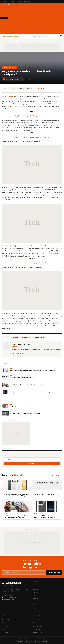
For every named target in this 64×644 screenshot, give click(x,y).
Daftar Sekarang (54, 572)
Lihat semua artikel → (19, 353)
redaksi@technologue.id (10, 597)
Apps (35, 595)
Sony (8, 337)
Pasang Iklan (37, 629)
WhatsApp (21, 88)
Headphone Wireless (39, 337)
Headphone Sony (26, 337)
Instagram (19, 641)
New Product (20, 64)
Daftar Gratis (32, 463)
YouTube (37, 641)
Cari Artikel (5, 632)
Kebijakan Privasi (38, 632)
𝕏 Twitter (12, 88)
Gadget (11, 64)
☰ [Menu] (61, 36)
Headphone (15, 337)
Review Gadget (6, 620)
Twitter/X (28, 641)
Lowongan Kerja (38, 611)
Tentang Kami (37, 620)
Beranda (4, 64)
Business (36, 592)
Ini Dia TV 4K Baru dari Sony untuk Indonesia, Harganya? (32, 137)
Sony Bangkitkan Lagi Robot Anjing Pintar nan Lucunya (32, 116)
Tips (34, 605)
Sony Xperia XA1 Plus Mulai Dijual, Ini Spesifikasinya (32, 263)
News (35, 586)
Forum (35, 608)
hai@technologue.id (9, 599)
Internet (35, 599)
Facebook (30, 88)
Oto (34, 602)
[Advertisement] (36, 19)
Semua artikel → (57, 476)
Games (4, 623)
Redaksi (35, 623)
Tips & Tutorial (6, 626)
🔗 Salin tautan (39, 88)
